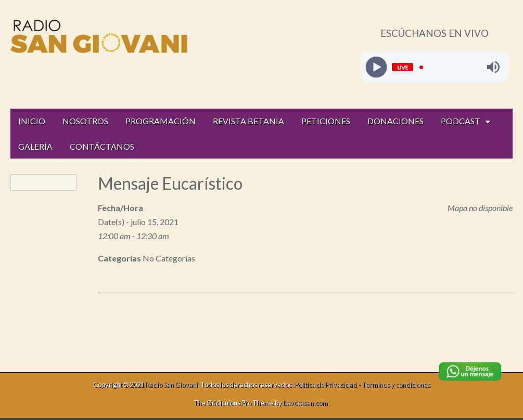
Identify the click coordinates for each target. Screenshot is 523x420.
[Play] (376, 67)
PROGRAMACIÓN (161, 121)
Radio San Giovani (171, 385)
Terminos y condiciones (396, 385)
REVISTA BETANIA (248, 121)
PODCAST (461, 121)
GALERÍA (35, 146)
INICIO (32, 121)
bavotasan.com (305, 403)
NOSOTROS (85, 121)
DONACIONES (396, 121)
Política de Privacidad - (328, 385)
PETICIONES (326, 121)
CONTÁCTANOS (102, 146)
